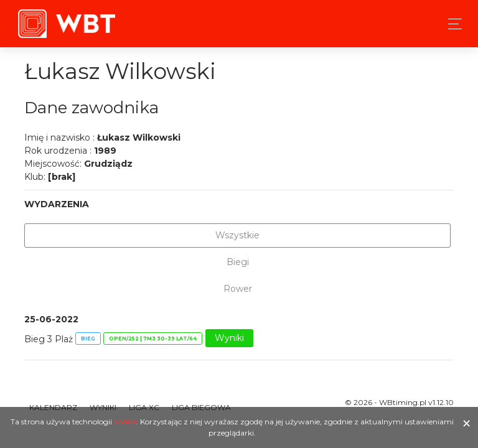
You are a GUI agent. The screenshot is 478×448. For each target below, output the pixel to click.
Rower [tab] (238, 289)
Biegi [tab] (238, 262)
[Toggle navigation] (452, 24)
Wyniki (229, 338)
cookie (125, 422)
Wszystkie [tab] (237, 235)
